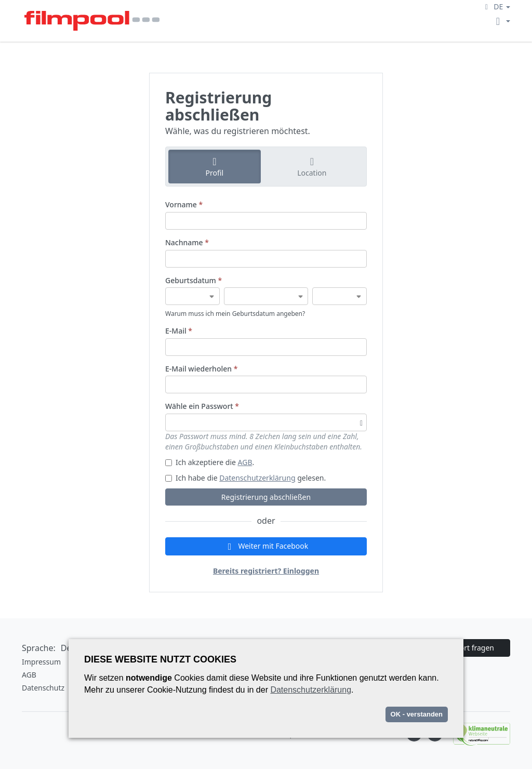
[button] (496, 6)
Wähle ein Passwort (202, 406)
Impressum (41, 662)
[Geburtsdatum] (192, 296)
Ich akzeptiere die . (210, 462)
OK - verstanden (417, 714)
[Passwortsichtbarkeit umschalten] (361, 422)
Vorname (184, 204)
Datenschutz (43, 688)
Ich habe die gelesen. (245, 478)
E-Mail (179, 331)
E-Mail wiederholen (201, 369)
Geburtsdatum (194, 280)
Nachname (187, 242)
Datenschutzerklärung (257, 478)
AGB (245, 462)
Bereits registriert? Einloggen (266, 571)
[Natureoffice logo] (476, 734)
